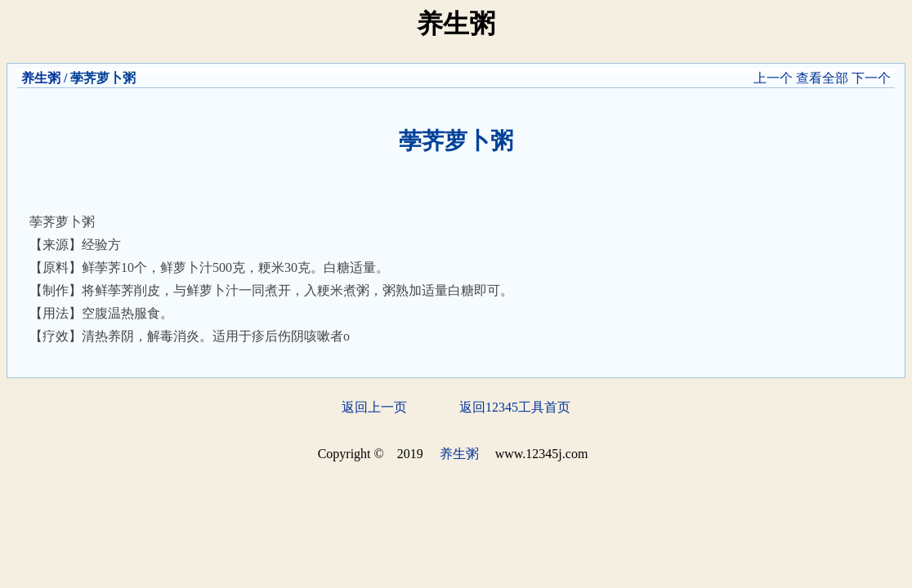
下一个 (871, 78)
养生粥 (41, 78)
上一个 (773, 78)
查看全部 (822, 78)
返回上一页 (374, 407)
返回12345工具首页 (515, 407)
